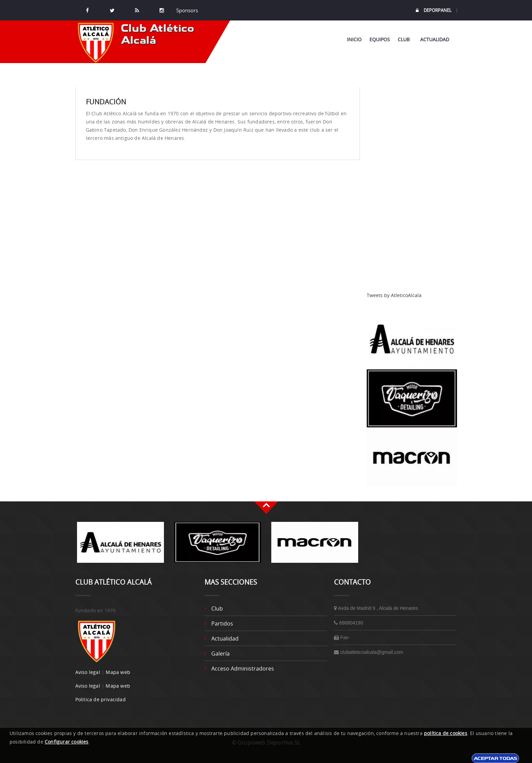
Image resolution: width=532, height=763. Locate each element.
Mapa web (118, 672)
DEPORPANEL (434, 10)
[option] (120, 546)
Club (405, 39)
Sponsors (186, 10)
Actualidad (435, 39)
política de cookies (446, 733)
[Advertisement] (412, 189)
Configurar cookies (67, 742)
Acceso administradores (243, 669)
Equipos (380, 39)
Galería (221, 654)
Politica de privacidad (101, 699)
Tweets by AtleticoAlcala (394, 295)
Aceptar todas (495, 758)
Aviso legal (88, 672)
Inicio (354, 39)
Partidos (222, 623)
